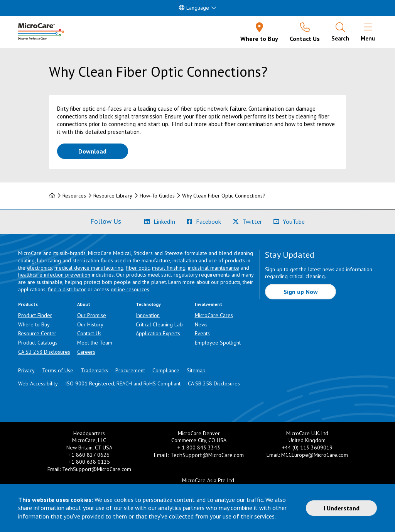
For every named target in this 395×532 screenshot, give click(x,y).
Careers (86, 352)
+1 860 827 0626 (89, 455)
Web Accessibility (38, 383)
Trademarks (94, 370)
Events (202, 333)
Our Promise (92, 315)
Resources (74, 196)
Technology (148, 304)
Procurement (130, 370)
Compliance (166, 370)
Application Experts (158, 333)
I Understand (342, 508)
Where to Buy (34, 324)
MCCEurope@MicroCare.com (315, 455)
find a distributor (67, 289)
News (201, 324)
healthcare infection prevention (54, 275)
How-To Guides (157, 196)
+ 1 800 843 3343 (199, 448)
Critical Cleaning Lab (159, 324)
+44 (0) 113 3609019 (307, 448)
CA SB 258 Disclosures (44, 352)
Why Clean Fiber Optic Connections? (224, 196)
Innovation (148, 315)
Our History (90, 324)
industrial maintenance (214, 268)
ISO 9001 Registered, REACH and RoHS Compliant (123, 383)
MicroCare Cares (214, 315)
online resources (130, 289)
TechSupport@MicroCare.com (97, 469)
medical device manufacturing (89, 268)
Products (28, 304)
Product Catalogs (38, 343)
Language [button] (194, 8)
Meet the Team (95, 343)
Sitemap (196, 370)
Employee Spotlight (218, 343)
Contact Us (89, 333)
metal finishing (169, 268)
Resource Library (113, 196)
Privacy (26, 370)
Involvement (208, 304)
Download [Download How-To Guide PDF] (103, 151)
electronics (40, 268)
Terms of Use (58, 370)
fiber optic (138, 268)
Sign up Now (301, 292)
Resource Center (37, 333)
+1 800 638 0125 (89, 462)
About (84, 304)
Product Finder (35, 315)
